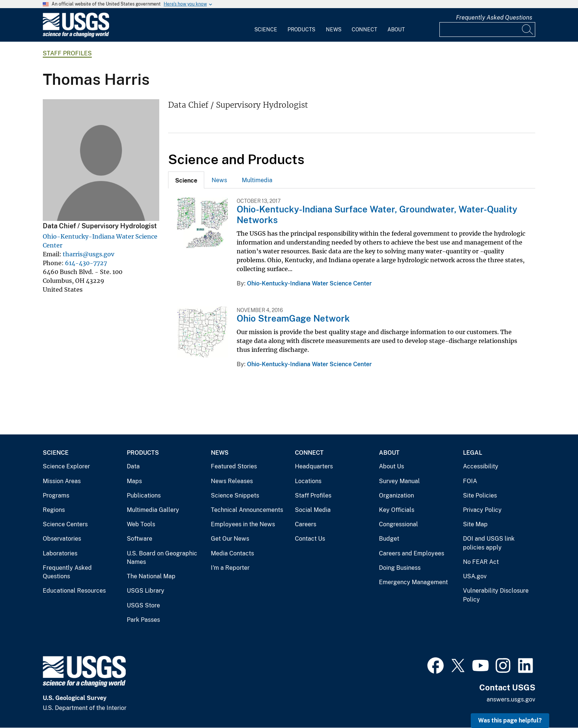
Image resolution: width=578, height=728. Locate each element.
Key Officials (397, 510)
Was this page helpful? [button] (510, 720)
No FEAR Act (481, 562)
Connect (364, 30)
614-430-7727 (86, 263)
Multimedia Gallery (153, 510)
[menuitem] (266, 25)
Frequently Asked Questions (494, 18)
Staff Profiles (67, 53)
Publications (144, 495)
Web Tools (141, 524)
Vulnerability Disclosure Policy (496, 595)
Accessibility (481, 466)
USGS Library (146, 591)
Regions (54, 510)
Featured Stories (234, 466)
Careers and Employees (412, 553)
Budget (389, 539)
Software (140, 539)
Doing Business (400, 568)
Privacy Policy (482, 510)
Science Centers (65, 524)
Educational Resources (74, 591)
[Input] (487, 30)
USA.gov (475, 576)
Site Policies (480, 495)
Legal (473, 453)
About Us (391, 466)
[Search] (528, 30)
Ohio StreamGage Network (293, 318)
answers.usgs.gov (511, 699)
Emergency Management (413, 582)
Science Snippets (235, 495)
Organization (396, 495)
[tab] (186, 180)
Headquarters (314, 466)
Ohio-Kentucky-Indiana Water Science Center (309, 283)
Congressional (398, 524)
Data (133, 466)
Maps (134, 481)
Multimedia (257, 180)
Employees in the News (243, 524)
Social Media (313, 510)
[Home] (76, 36)
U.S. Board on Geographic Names (162, 558)
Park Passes (143, 620)
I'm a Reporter (230, 568)
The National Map (151, 576)
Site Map (475, 524)
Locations (308, 481)
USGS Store (143, 605)
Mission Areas (62, 481)
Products (301, 30)
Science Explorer (66, 466)
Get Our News (230, 539)
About (396, 30)
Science (266, 30)
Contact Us (310, 539)
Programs (56, 495)
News (334, 30)
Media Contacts (232, 553)
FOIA (470, 481)
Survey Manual (399, 481)
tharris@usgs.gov (88, 254)
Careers (306, 524)
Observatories (62, 539)
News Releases (232, 481)
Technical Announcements (247, 510)
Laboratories (60, 553)
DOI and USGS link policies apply (489, 543)
